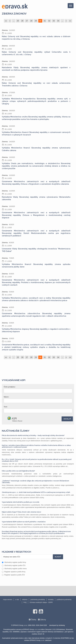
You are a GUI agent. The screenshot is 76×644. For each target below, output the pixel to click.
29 (36, 21)
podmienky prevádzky (38, 600)
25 (18, 21)
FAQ (25, 602)
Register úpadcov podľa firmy (14, 572)
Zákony (43, 620)
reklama (25, 600)
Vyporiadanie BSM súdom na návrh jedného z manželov (24, 522)
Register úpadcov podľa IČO (13, 575)
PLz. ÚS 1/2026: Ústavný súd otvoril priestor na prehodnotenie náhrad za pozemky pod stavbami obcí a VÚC (37, 460)
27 (27, 21)
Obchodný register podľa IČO (14, 565)
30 (40, 21)
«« (6, 21)
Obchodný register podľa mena (14, 569)
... (14, 21)
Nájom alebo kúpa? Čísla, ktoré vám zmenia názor (22, 512)
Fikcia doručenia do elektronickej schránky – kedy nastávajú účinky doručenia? (33, 435)
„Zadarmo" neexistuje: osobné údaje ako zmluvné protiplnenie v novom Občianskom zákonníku (35, 482)
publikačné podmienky (64, 600)
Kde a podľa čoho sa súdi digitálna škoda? (18, 471)
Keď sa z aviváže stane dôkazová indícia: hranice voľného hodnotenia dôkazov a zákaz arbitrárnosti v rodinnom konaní (36, 446)
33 (54, 21)
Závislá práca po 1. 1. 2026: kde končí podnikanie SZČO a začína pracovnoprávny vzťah (36, 492)
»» (70, 21)
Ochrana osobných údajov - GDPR (41, 602)
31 (45, 21)
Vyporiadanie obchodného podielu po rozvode (21, 502)
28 (31, 21)
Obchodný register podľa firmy (14, 562)
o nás (17, 600)
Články (34, 620)
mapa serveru (8, 600)
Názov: (6, 397)
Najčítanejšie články (16, 431)
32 (49, 21)
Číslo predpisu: (10, 387)
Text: (6, 407)
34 (58, 21)
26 (22, 21)
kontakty (51, 600)
